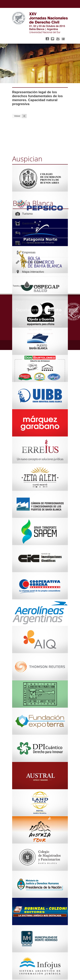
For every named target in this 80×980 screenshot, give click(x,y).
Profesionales (31, 243)
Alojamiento (30, 233)
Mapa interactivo (33, 272)
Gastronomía (31, 223)
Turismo (27, 214)
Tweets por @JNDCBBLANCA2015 (28, 286)
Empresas (29, 252)
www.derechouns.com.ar (40, 333)
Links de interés (33, 262)
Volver (20, 116)
